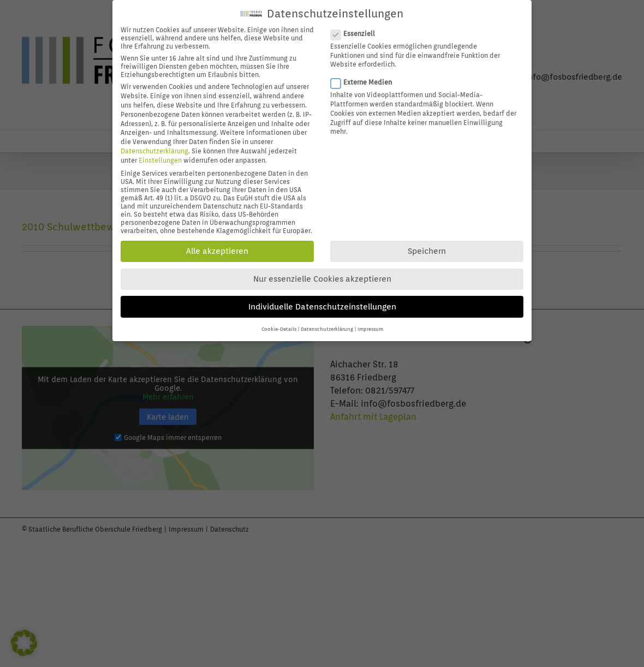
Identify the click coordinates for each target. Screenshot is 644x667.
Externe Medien (366, 79)
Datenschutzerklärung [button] (327, 326)
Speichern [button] (427, 248)
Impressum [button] (370, 326)
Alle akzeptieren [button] (217, 248)
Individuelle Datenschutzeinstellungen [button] (322, 303)
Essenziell (357, 30)
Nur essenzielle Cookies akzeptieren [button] (322, 276)
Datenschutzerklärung (154, 147)
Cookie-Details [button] (279, 326)
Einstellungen (160, 156)
